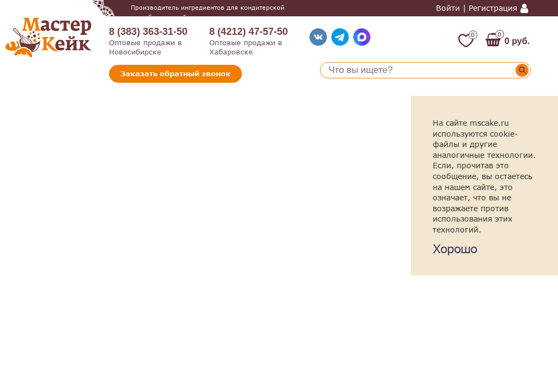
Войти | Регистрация (477, 8)
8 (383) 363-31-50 (148, 32)
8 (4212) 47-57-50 (248, 32)
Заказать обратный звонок (175, 73)
